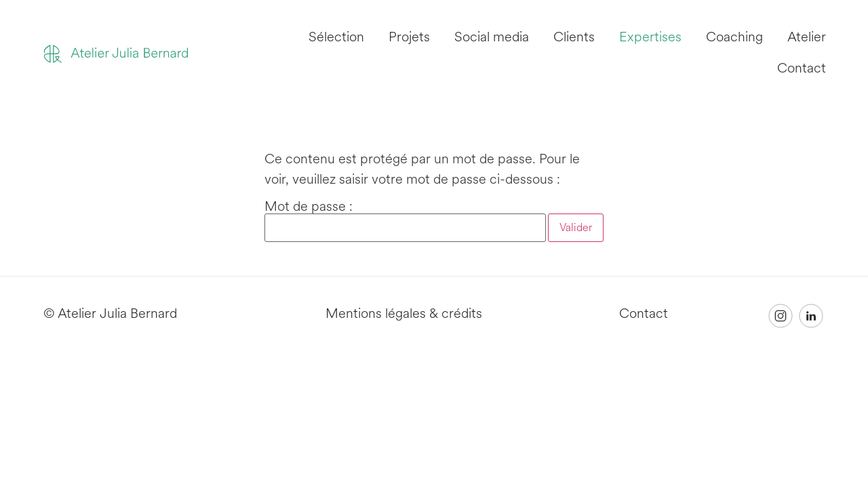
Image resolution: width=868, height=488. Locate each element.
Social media (492, 37)
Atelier (807, 37)
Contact (802, 68)
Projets (409, 37)
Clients (574, 37)
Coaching (734, 37)
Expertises (650, 37)
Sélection (336, 37)
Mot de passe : (405, 221)
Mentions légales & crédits (404, 313)
